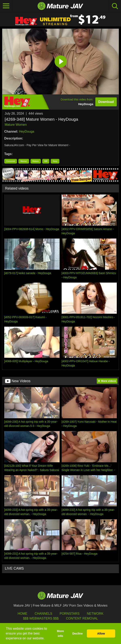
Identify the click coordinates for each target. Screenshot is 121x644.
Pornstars (69, 614)
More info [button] (60, 633)
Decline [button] (77, 633)
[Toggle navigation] (6, 6)
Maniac (24, 161)
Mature (36, 161)
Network (95, 614)
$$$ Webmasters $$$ (41, 618)
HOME (22, 614)
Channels (44, 614)
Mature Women (16, 125)
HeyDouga (27, 131)
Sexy (55, 161)
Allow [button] (101, 633)
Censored (11, 161)
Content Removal (82, 618)
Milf (46, 161)
